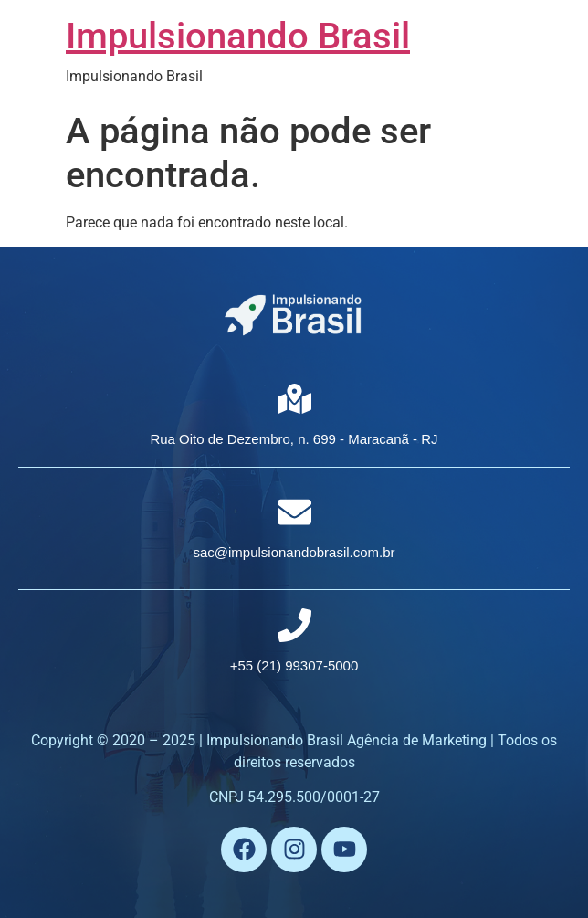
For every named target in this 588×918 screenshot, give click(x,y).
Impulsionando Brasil (238, 36)
